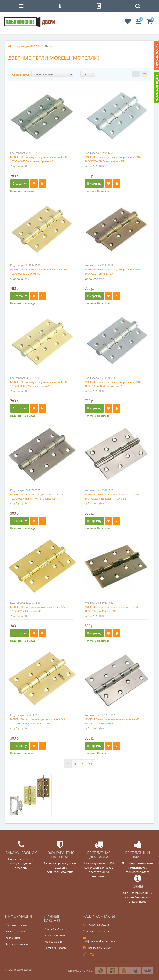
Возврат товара (15, 931)
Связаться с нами (17, 925)
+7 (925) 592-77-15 (96, 931)
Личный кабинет (55, 929)
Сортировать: (20, 75)
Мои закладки (53, 942)
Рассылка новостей (57, 948)
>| (90, 764)
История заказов (55, 935)
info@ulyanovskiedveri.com (99, 940)
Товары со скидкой (17, 944)
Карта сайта (13, 938)
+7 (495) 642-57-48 (96, 925)
